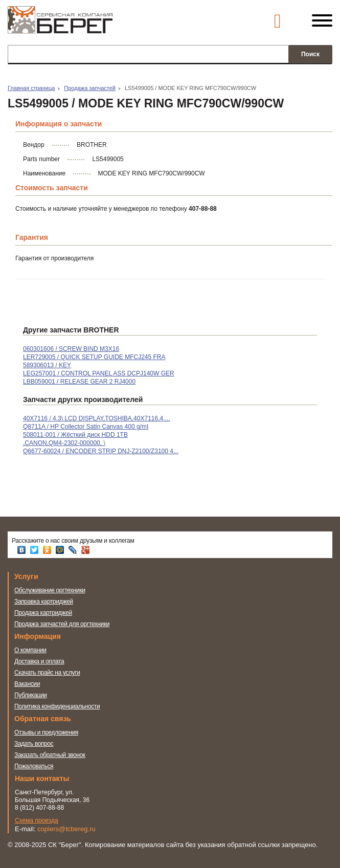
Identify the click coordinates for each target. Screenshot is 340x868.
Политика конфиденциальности (57, 706)
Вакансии (27, 684)
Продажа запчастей (90, 88)
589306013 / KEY (47, 365)
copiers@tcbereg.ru (66, 829)
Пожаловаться (34, 766)
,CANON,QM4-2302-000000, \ (64, 443)
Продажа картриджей (43, 613)
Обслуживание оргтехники (50, 590)
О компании (30, 650)
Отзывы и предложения (46, 732)
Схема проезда (37, 820)
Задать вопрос (34, 744)
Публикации (31, 695)
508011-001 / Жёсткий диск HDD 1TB (75, 435)
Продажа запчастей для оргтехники (62, 624)
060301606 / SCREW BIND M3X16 (71, 349)
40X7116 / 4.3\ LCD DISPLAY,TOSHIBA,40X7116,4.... (97, 418)
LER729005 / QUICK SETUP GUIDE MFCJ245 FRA (94, 357)
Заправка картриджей (44, 602)
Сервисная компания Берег (60, 25)
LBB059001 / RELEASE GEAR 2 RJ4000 (79, 382)
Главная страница (31, 88)
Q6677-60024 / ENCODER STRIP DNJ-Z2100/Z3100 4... (101, 451)
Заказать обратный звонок (50, 755)
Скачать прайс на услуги (47, 673)
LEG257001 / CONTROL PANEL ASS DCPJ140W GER (99, 373)
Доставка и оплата (39, 661)
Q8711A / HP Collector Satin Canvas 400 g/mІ (86, 427)
